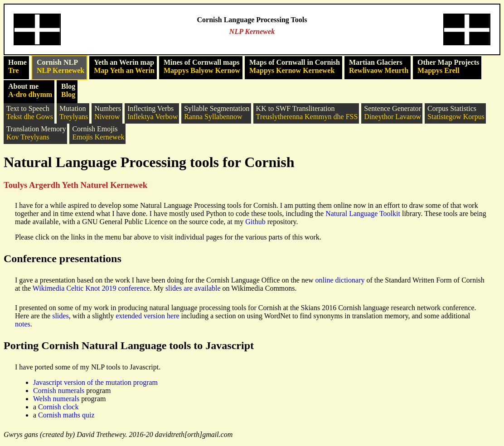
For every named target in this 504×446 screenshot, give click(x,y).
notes (23, 324)
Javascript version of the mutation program (95, 382)
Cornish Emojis (98, 133)
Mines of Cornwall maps (202, 67)
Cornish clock (58, 407)
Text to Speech (30, 113)
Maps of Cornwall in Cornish (295, 67)
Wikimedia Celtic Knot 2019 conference (91, 288)
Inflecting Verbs (153, 113)
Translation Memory (36, 133)
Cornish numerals (59, 391)
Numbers (108, 113)
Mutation (74, 113)
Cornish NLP (61, 67)
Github (255, 222)
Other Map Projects (448, 67)
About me (30, 91)
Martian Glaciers (379, 67)
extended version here (147, 316)
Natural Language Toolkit (363, 213)
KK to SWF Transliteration (307, 113)
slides (60, 316)
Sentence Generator (393, 113)
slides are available (193, 288)
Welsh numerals (56, 399)
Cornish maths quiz (66, 415)
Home (17, 67)
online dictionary (340, 280)
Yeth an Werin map (124, 67)
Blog (68, 91)
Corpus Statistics (456, 113)
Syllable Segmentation (217, 113)
